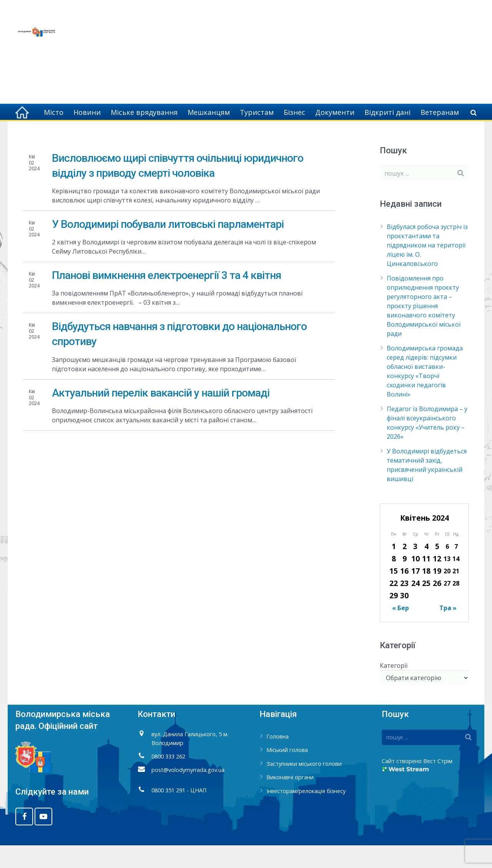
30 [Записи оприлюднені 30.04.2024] (404, 618)
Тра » (448, 631)
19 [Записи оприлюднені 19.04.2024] (437, 593)
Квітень (442, 134)
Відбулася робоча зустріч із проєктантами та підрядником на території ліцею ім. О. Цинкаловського (427, 268)
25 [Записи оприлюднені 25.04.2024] (426, 606)
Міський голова (287, 773)
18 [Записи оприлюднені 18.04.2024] (426, 593)
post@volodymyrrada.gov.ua (188, 792)
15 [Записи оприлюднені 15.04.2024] (394, 593)
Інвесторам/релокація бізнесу (306, 814)
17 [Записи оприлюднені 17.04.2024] (416, 593)
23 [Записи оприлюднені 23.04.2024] (404, 606)
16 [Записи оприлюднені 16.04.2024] (404, 593)
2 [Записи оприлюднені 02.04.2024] (405, 569)
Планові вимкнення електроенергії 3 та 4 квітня (166, 298)
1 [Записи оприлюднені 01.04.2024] (394, 569)
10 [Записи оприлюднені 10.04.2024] (416, 581)
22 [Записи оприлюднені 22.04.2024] (394, 606)
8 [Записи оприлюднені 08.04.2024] (394, 581)
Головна (388, 134)
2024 (415, 134)
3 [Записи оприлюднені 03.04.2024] (415, 569)
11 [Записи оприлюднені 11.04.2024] (426, 581)
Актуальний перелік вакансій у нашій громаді (161, 415)
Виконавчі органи (290, 800)
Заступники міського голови (304, 786)
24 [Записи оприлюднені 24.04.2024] (416, 606)
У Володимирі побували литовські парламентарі (168, 246)
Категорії (394, 688)
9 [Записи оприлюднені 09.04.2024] (405, 581)
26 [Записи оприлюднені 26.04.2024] (437, 606)
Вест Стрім (438, 783)
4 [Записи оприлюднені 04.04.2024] (426, 569)
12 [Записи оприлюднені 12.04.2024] (437, 581)
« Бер (401, 631)
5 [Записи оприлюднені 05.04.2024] (437, 569)
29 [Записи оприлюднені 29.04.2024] (394, 618)
